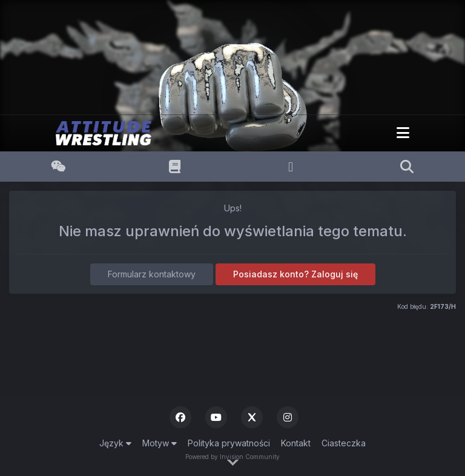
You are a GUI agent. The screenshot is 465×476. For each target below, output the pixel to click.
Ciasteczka (344, 443)
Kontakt (296, 443)
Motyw (160, 443)
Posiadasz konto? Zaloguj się (295, 274)
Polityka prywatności (229, 443)
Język (115, 443)
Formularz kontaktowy (152, 274)
